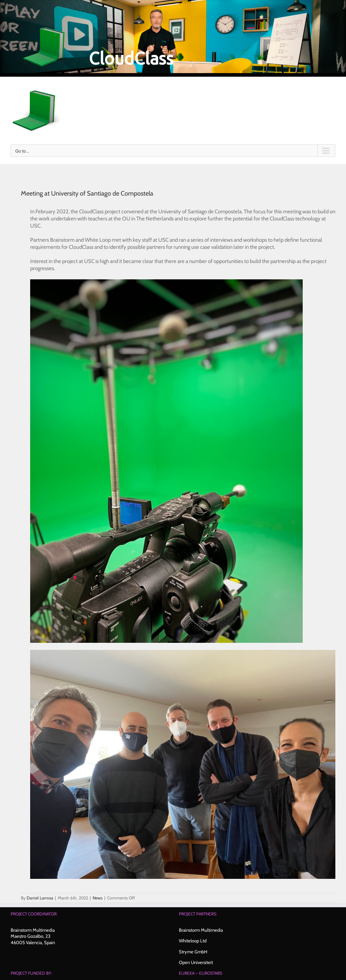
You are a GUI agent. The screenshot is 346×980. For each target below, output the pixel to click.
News (98, 898)
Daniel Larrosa (40, 898)
